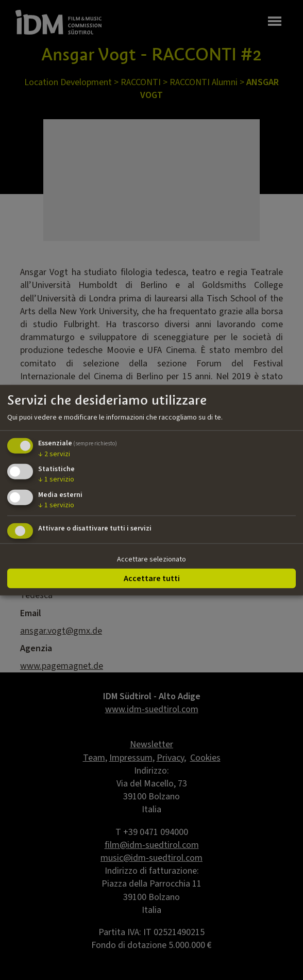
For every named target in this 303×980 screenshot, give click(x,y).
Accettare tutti (152, 578)
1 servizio (56, 479)
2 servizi (54, 454)
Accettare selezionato (151, 559)
